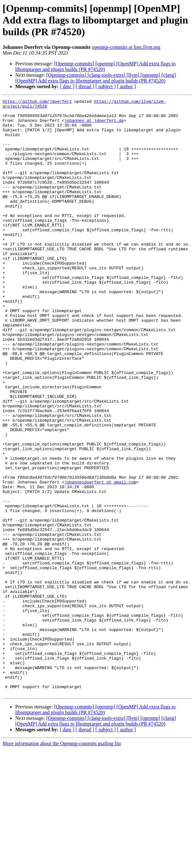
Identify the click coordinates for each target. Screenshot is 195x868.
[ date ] (67, 86)
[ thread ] (85, 86)
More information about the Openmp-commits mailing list (62, 862)
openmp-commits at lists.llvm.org (126, 47)
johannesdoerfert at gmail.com (100, 559)
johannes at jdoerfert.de (94, 125)
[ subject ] (106, 86)
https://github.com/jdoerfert (37, 102)
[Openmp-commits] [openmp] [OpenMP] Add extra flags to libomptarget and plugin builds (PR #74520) (95, 66)
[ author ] (127, 86)
